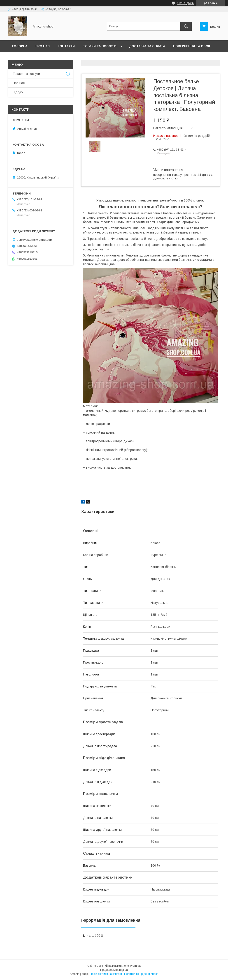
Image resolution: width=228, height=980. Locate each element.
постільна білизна (145, 200)
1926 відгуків (185, 3)
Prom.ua (135, 966)
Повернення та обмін (192, 46)
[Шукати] (186, 26)
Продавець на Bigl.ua (114, 970)
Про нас (43, 46)
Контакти (66, 46)
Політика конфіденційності (141, 974)
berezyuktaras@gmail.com (35, 239)
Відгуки (18, 92)
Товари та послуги (100, 46)
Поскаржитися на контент (106, 974)
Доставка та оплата (147, 46)
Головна (20, 46)
